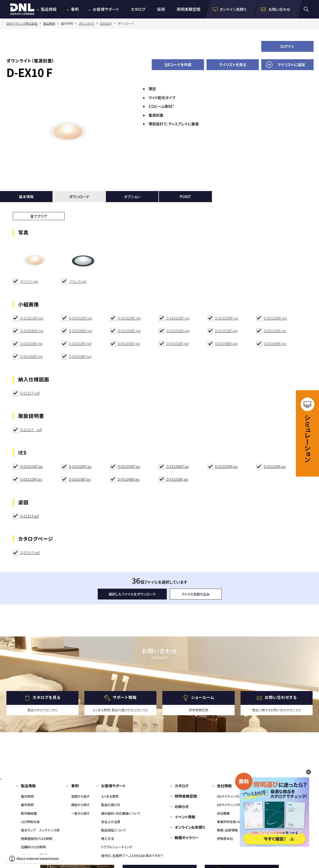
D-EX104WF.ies (178, 466)
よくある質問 (110, 796)
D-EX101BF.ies (275, 466)
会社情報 (49, 28)
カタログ (138, 9)
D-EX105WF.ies (226, 466)
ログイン (287, 46)
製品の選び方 (111, 805)
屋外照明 (27, 805)
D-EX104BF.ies (129, 479)
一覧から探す (80, 813)
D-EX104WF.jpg (32, 331)
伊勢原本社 (225, 839)
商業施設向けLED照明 (37, 839)
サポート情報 (125, 697)
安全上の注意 (111, 822)
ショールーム (203, 697)
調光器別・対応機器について (121, 813)
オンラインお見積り (190, 827)
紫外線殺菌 (29, 813)
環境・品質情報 (227, 830)
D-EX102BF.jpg (31, 344)
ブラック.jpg (78, 281)
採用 (161, 9)
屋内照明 (27, 796)
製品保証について (114, 830)
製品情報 (49, 9)
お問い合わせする (281, 697)
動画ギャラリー (187, 838)
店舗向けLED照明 (33, 847)
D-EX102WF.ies (80, 466)
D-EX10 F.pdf (30, 393)
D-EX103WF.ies (129, 466)
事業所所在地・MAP (231, 822)
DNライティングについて (233, 796)
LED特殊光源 (30, 822)
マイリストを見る (233, 65)
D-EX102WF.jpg (129, 318)
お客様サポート (106, 9)
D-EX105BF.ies (177, 479)
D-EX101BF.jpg (226, 331)
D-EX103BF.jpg (129, 344)
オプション (132, 197)
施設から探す (80, 805)
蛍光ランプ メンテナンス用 (40, 830)
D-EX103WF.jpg (227, 318)
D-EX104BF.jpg (226, 344)
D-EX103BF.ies (80, 479)
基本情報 (26, 197)
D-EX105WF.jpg (129, 331)
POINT (185, 197)
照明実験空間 (188, 9)
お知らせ (182, 806)
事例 (75, 9)
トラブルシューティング (117, 847)
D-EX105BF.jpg (31, 356)
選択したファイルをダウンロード (132, 594)
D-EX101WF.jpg (32, 318)
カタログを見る (47, 697)
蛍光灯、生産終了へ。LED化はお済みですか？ (132, 856)
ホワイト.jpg (29, 281)
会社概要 (223, 813)
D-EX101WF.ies (32, 466)
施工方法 (108, 839)
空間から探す (80, 796)
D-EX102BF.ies (31, 479)
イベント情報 (185, 817)
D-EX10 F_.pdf (31, 430)
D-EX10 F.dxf (30, 516)
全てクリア (39, 216)
